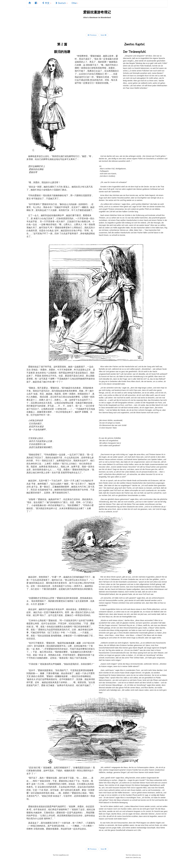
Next (104, 35)
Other (75, 3)
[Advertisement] (97, 24)
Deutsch (61, 3)
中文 (47, 3)
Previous (92, 35)
